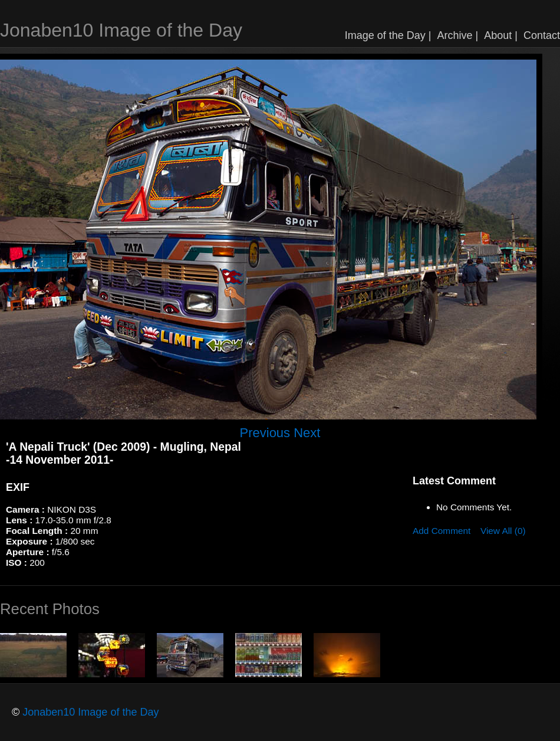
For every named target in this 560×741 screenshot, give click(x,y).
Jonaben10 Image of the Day (121, 30)
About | (501, 35)
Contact (542, 35)
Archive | (458, 35)
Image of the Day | (388, 35)
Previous (265, 433)
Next (307, 433)
